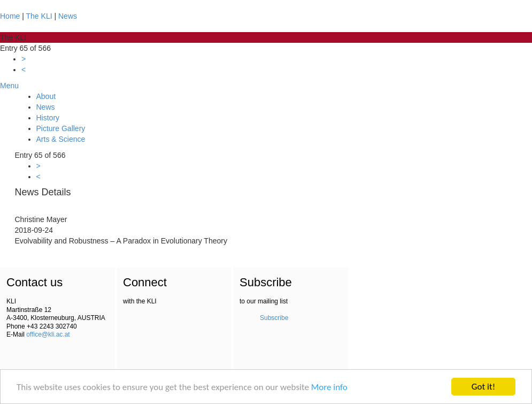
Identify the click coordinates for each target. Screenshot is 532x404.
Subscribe (274, 318)
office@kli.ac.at (48, 334)
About (46, 96)
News (68, 16)
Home (10, 16)
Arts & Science (61, 139)
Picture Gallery (61, 128)
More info (329, 387)
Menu (9, 86)
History (48, 118)
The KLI (39, 16)
